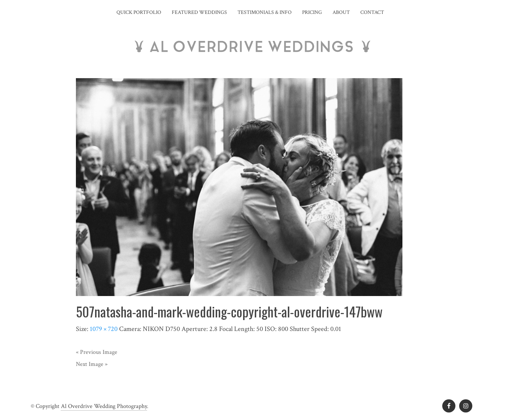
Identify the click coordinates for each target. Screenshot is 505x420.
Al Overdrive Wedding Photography (104, 406)
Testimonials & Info (265, 12)
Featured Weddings (199, 12)
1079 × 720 (104, 329)
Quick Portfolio (139, 12)
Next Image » (92, 364)
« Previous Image (97, 352)
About (341, 12)
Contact (372, 12)
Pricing (312, 12)
